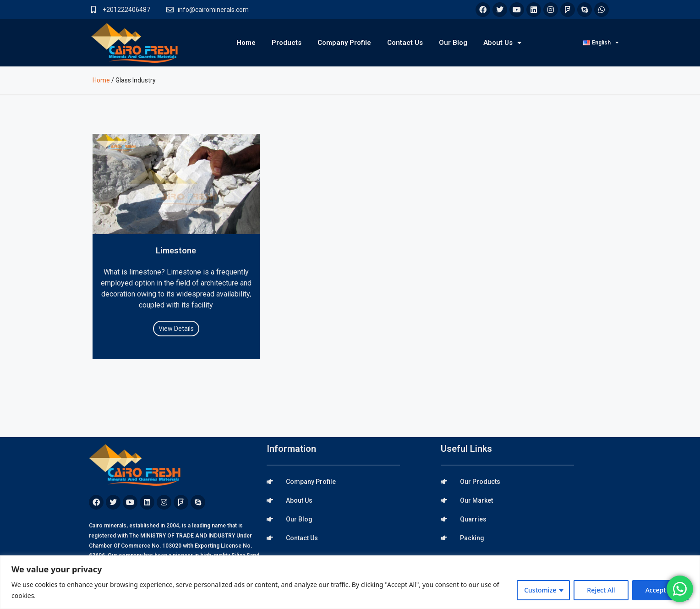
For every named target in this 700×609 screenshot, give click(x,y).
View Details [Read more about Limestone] (176, 329)
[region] (350, 582)
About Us (502, 43)
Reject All (601, 590)
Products (287, 43)
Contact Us (405, 43)
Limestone (176, 250)
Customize (540, 590)
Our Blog (453, 43)
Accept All (660, 590)
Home (246, 43)
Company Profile (344, 43)
